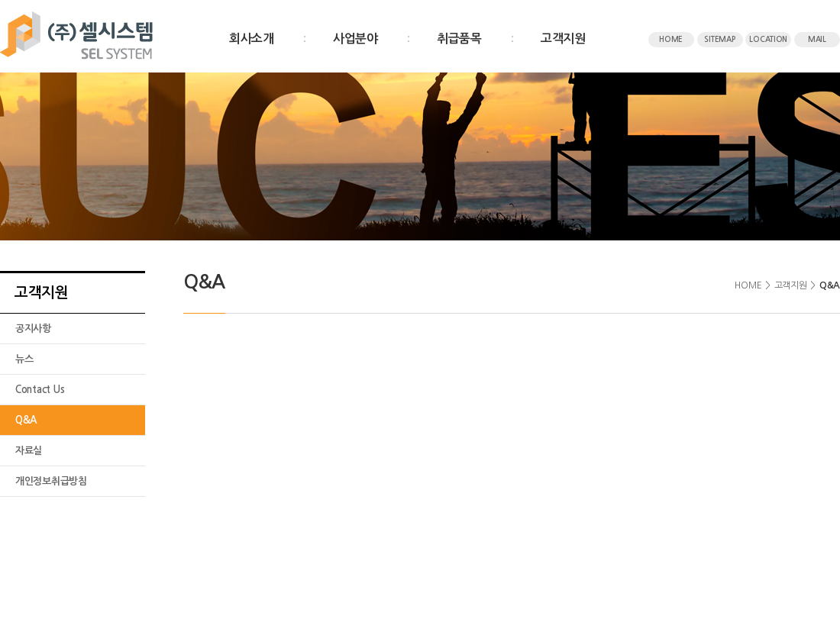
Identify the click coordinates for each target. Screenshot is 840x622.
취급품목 (459, 39)
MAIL (817, 39)
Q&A (26, 420)
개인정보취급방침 (51, 481)
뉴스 (24, 359)
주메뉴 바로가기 (0, 0)
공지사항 (33, 329)
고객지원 (563, 39)
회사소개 (252, 39)
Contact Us (40, 390)
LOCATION (768, 39)
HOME (671, 39)
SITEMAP (719, 39)
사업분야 (355, 39)
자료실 (29, 451)
